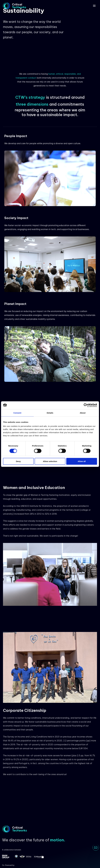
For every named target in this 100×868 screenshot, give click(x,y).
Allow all (82, 461)
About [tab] (83, 413)
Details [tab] (50, 413)
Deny (18, 461)
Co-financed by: (8, 865)
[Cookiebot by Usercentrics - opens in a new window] (86, 405)
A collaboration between (12, 850)
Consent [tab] (17, 413)
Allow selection (50, 461)
